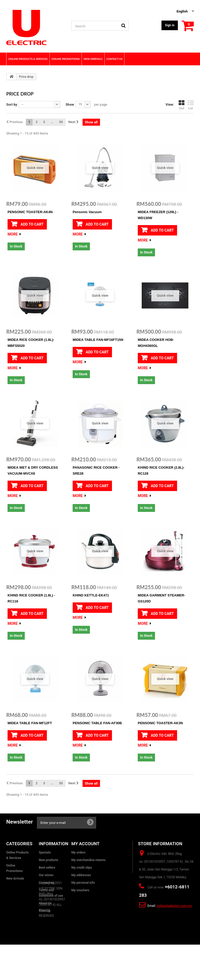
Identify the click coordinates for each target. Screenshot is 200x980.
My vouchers (80, 890)
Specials (45, 852)
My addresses (81, 875)
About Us (45, 903)
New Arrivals (15, 879)
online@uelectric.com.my (174, 906)
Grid (182, 105)
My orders (78, 852)
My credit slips (82, 868)
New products (48, 860)
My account (85, 844)
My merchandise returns (88, 860)
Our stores (46, 875)
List (191, 105)
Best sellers (47, 868)
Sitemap (45, 911)
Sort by (12, 104)
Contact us (46, 883)
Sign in (170, 25)
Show (70, 104)
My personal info (83, 883)
